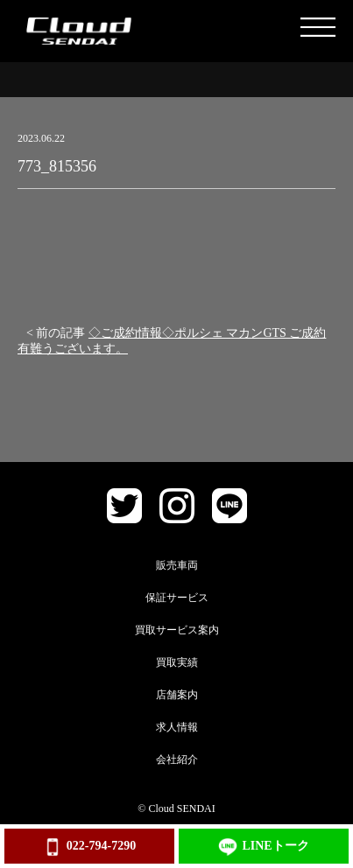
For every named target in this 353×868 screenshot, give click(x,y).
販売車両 (177, 565)
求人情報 (177, 727)
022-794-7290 (89, 847)
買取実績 (177, 662)
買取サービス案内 (177, 630)
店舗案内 (177, 695)
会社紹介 (177, 759)
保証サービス (177, 598)
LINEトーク (263, 847)
